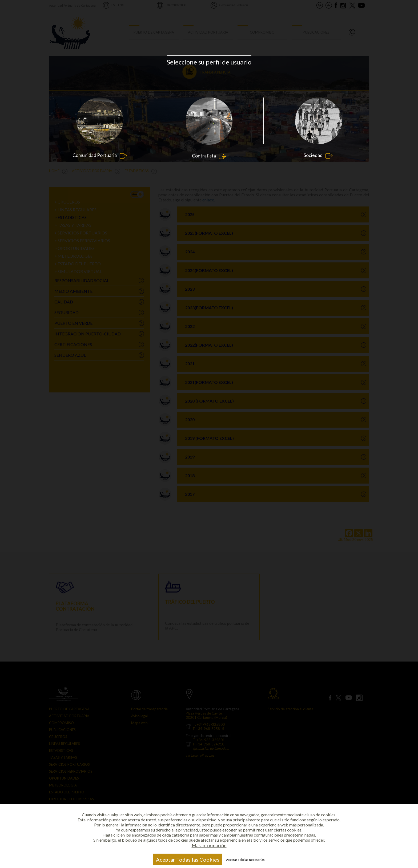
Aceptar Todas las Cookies (188, 859)
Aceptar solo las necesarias (245, 860)
